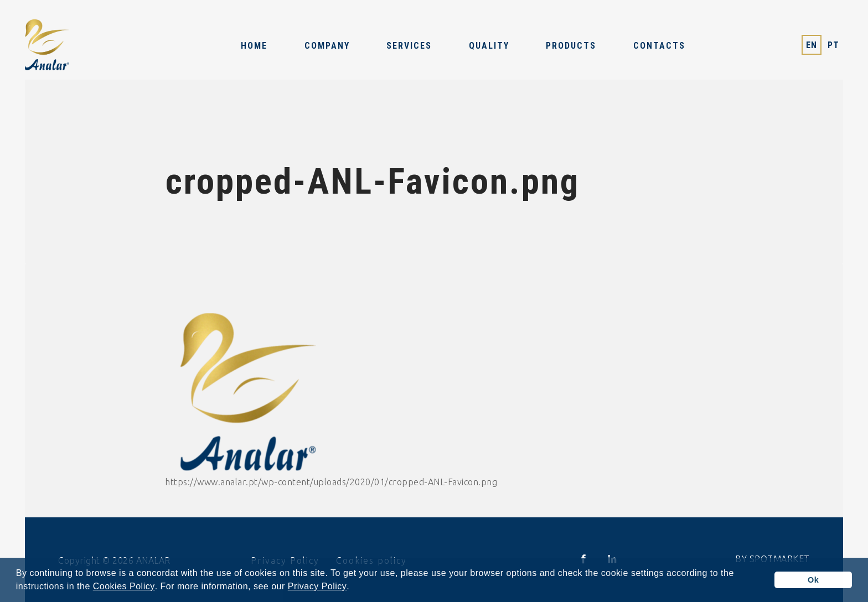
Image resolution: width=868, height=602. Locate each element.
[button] (354, 588)
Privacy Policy (317, 587)
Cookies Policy (124, 587)
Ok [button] (813, 580)
